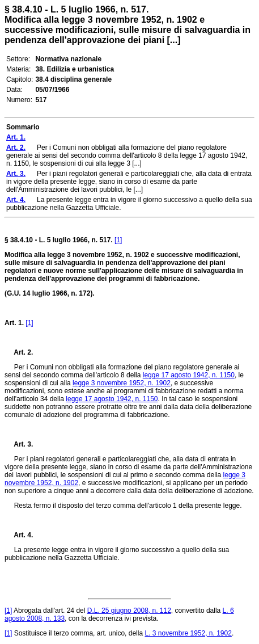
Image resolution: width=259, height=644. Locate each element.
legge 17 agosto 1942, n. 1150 (189, 375)
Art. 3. (19, 444)
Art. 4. (19, 535)
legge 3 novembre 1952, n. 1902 (122, 383)
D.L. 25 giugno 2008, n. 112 (129, 611)
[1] (118, 240)
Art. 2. (19, 352)
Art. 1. (14, 323)
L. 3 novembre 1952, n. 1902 (188, 633)
